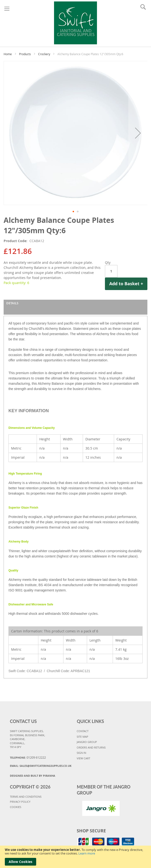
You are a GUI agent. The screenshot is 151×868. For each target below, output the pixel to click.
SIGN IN (81, 753)
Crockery (44, 54)
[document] (75, 857)
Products (25, 54)
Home (8, 54)
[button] (73, 212)
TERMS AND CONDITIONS (26, 797)
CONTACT (83, 731)
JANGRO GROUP (87, 742)
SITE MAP (82, 737)
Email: (41, 766)
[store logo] (76, 22)
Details (12, 303)
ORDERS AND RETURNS (91, 747)
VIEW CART (83, 758)
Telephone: (28, 757)
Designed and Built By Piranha (33, 776)
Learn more (87, 853)
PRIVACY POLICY (20, 802)
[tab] (75, 307)
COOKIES (16, 807)
